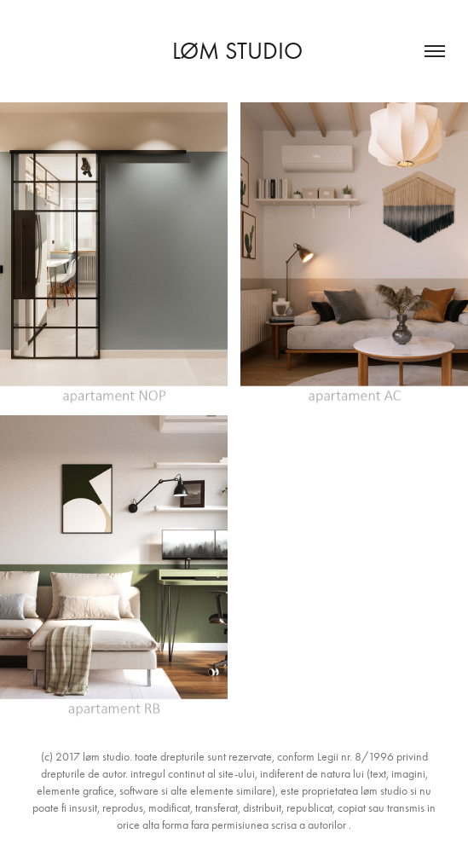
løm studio (234, 51)
